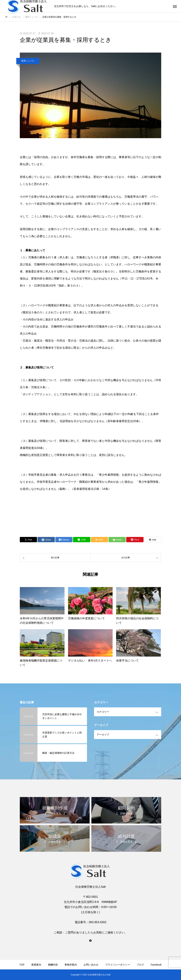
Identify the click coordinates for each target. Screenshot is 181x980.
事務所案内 (71, 965)
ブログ (140, 965)
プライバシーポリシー (118, 965)
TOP (22, 965)
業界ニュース (28, 61)
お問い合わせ (91, 965)
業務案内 (36, 965)
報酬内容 (53, 965)
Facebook (156, 965)
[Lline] (82, 540)
